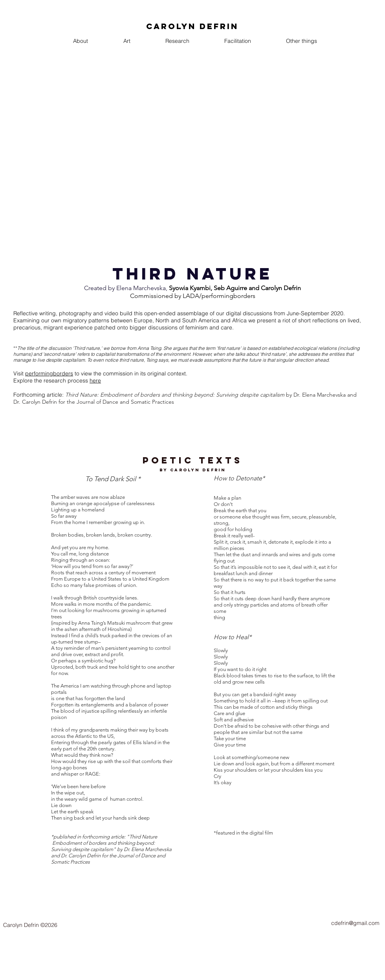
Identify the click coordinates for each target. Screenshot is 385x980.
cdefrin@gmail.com (355, 923)
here (95, 381)
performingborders (49, 373)
